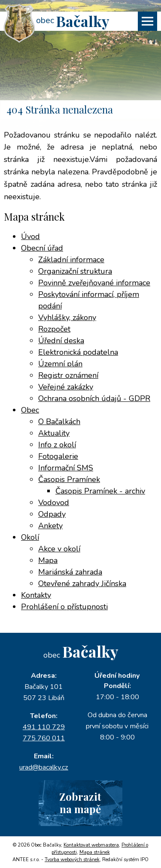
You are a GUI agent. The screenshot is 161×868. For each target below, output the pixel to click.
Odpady (52, 514)
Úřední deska (61, 341)
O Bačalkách (59, 422)
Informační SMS (66, 468)
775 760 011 (44, 738)
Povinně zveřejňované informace (94, 283)
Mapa (48, 560)
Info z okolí (57, 445)
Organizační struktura (75, 271)
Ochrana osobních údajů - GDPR (94, 398)
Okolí (30, 537)
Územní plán (60, 364)
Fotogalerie (58, 456)
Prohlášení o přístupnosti (64, 607)
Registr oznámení (68, 375)
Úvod (30, 236)
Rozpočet (54, 329)
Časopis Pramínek (69, 479)
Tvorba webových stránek (72, 860)
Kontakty (36, 595)
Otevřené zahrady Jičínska (82, 584)
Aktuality (54, 433)
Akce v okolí (59, 549)
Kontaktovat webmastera (91, 845)
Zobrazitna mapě (80, 803)
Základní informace (71, 260)
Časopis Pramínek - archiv (100, 491)
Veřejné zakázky (66, 387)
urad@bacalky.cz (44, 767)
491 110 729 (44, 727)
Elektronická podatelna (78, 352)
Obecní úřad (42, 248)
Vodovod (54, 503)
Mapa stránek (95, 852)
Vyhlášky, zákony (67, 317)
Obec (30, 410)
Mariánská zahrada (70, 572)
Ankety (50, 526)
